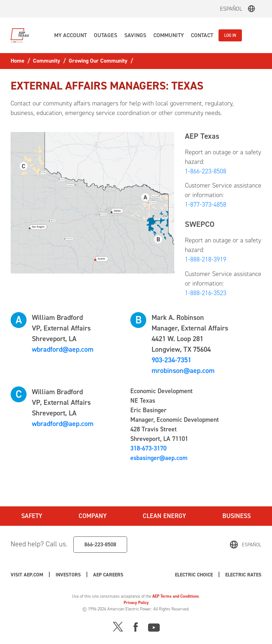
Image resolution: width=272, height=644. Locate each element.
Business (237, 516)
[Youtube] (154, 626)
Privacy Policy (136, 603)
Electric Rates (243, 575)
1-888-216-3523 (206, 293)
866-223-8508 (100, 544)
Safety (32, 516)
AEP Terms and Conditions (176, 596)
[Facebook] (136, 626)
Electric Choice (194, 575)
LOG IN (230, 35)
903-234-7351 (171, 360)
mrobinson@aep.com (183, 370)
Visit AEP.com (27, 575)
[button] (70, 35)
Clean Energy (164, 516)
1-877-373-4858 (206, 205)
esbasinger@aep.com (159, 458)
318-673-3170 (148, 448)
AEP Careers (108, 575)
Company (93, 516)
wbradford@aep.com (63, 349)
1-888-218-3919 (206, 259)
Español (231, 9)
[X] (118, 626)
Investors (68, 575)
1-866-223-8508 (206, 171)
